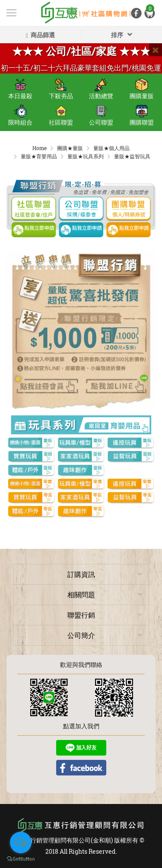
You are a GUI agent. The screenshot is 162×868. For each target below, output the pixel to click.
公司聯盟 (101, 115)
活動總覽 (101, 89)
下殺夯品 (61, 89)
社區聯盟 (61, 115)
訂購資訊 (81, 574)
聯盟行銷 (81, 615)
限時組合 (20, 115)
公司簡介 (81, 635)
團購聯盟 (142, 115)
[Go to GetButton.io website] (21, 859)
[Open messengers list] (21, 842)
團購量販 (142, 89)
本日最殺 (20, 89)
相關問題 (81, 594)
